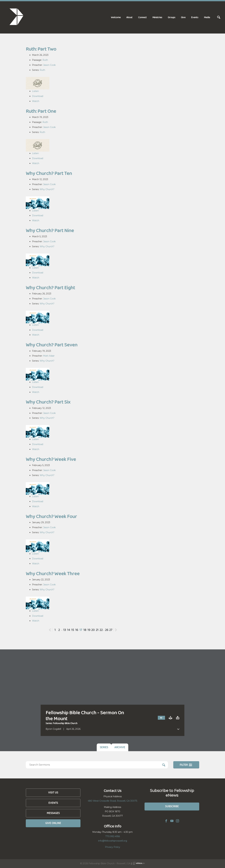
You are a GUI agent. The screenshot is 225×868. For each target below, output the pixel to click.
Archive (120, 747)
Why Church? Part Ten (49, 173)
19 (89, 630)
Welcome (116, 17)
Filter (186, 765)
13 (65, 630)
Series (104, 747)
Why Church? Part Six (48, 402)
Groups (172, 17)
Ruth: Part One (41, 111)
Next (116, 630)
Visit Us (53, 793)
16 (77, 630)
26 (107, 630)
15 (73, 630)
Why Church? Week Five (51, 459)
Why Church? (47, 189)
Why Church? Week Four (51, 516)
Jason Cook (49, 65)
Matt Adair (49, 356)
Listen (35, 91)
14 (69, 630)
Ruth (45, 60)
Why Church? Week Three (53, 574)
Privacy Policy (113, 847)
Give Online (53, 823)
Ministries (157, 17)
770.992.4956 (113, 836)
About (129, 17)
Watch (36, 101)
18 (85, 630)
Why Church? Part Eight (50, 288)
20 (93, 630)
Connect (142, 17)
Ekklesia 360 (139, 863)
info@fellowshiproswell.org (113, 841)
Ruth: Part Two (41, 49)
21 (97, 630)
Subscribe (172, 806)
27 (111, 630)
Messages (53, 813)
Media (207, 17)
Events (195, 17)
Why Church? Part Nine (50, 230)
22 (101, 630)
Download (38, 96)
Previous (52, 630)
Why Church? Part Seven (52, 345)
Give (183, 17)
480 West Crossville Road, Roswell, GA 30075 (112, 801)
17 (81, 630)
